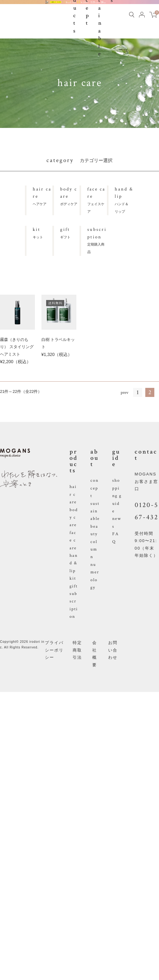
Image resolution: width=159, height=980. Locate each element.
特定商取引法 (77, 650)
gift (74, 586)
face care (73, 540)
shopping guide (117, 496)
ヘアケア (43, 196)
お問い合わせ (113, 650)
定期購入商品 (97, 240)
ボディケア (70, 196)
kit (73, 578)
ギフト (70, 232)
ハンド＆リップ (125, 199)
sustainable (95, 511)
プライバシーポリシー (54, 650)
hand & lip (74, 563)
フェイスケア (97, 199)
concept (94, 488)
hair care (73, 494)
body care (74, 518)
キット (43, 232)
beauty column (94, 542)
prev (125, 393)
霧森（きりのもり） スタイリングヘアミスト (17, 347)
